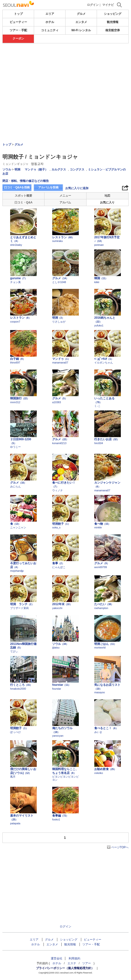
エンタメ (81, 22)
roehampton (101, 608)
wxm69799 (101, 567)
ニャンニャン (18, 527)
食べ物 (102, 524)
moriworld (100, 648)
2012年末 (62, 604)
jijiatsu (56, 648)
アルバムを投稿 (48, 187)
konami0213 (59, 443)
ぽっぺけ (15, 732)
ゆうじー (15, 447)
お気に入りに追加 (77, 188)
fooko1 (56, 819)
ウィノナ (58, 490)
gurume (19, 278)
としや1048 (59, 282)
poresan (99, 245)
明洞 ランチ (22, 604)
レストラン (63, 237)
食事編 (60, 816)
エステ (72, 963)
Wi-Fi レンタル (81, 30)
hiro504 (99, 443)
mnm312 (15, 402)
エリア (50, 14)
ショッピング (113, 14)
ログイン (93, 5)
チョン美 (15, 282)
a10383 (57, 402)
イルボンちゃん (104, 363)
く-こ (97, 406)
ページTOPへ (120, 847)
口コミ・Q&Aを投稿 (17, 187)
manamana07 (60, 363)
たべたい (104, 604)
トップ (18, 14)
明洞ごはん (105, 644)
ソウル (7, 170)
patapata (15, 823)
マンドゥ (61, 359)
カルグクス (59, 170)
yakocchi (57, 608)
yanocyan (58, 736)
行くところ (21, 685)
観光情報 (113, 22)
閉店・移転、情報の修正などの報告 (26, 181)
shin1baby (16, 245)
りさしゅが (59, 322)
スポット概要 (23, 196)
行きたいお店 (107, 439)
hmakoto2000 (18, 689)
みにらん (15, 486)
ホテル (50, 22)
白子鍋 (18, 359)
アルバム (65, 202)
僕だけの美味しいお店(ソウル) (23, 771)
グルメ (81, 14)
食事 (58, 563)
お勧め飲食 (105, 769)
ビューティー (18, 22)
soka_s (56, 527)
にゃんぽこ (59, 567)
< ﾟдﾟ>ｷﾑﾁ (104, 359)
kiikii (97, 282)
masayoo (100, 692)
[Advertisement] (65, 58)
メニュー (65, 196)
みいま (98, 732)
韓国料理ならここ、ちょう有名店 (65, 771)
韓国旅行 (20, 398)
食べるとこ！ (106, 728)
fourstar (61, 685)
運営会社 (57, 958)
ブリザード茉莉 (19, 608)
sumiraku (58, 241)
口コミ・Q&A (24, 202)
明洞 (17, 170)
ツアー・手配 (18, 30)
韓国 (101, 278)
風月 (13, 777)
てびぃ (14, 651)
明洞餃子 (61, 524)
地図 (107, 196)
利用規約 (74, 958)
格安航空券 (113, 30)
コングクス (77, 170)
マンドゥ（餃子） (36, 170)
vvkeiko (99, 773)
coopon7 (15, 322)
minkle (98, 527)
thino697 (15, 363)
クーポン (18, 39)
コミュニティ (50, 30)
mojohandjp (17, 571)
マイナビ (108, 5)
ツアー (87, 963)
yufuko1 (99, 325)
